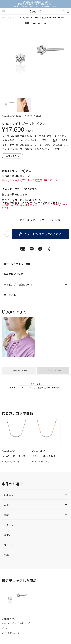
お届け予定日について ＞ (16, 176)
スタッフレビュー (53, 370)
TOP (4, 18)
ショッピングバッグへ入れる (41, 234)
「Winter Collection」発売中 (36, 2)
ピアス (13, 18)
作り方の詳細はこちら (15, 194)
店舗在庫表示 (12, 156)
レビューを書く (35, 384)
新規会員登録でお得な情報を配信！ (35, 4)
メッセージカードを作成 (43, 220)
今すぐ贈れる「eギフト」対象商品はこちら (35, 6)
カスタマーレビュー (19, 371)
